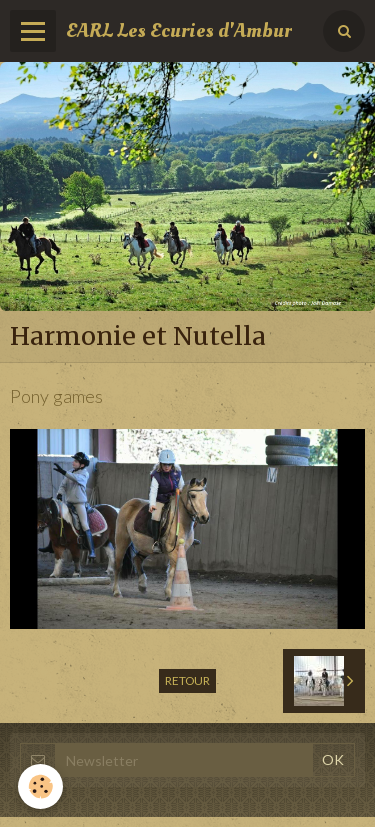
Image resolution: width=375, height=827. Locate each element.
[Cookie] (40, 786)
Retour (187, 680)
